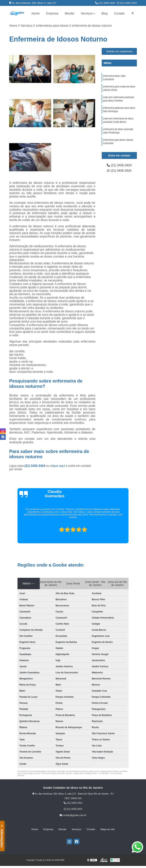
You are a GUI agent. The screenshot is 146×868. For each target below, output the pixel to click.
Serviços (87, 13)
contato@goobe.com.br (73, 815)
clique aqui (58, 466)
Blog (105, 13)
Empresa (52, 13)
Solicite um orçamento (119, 51)
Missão (69, 13)
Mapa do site (107, 829)
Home (36, 13)
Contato (119, 13)
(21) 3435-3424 (105, 3)
